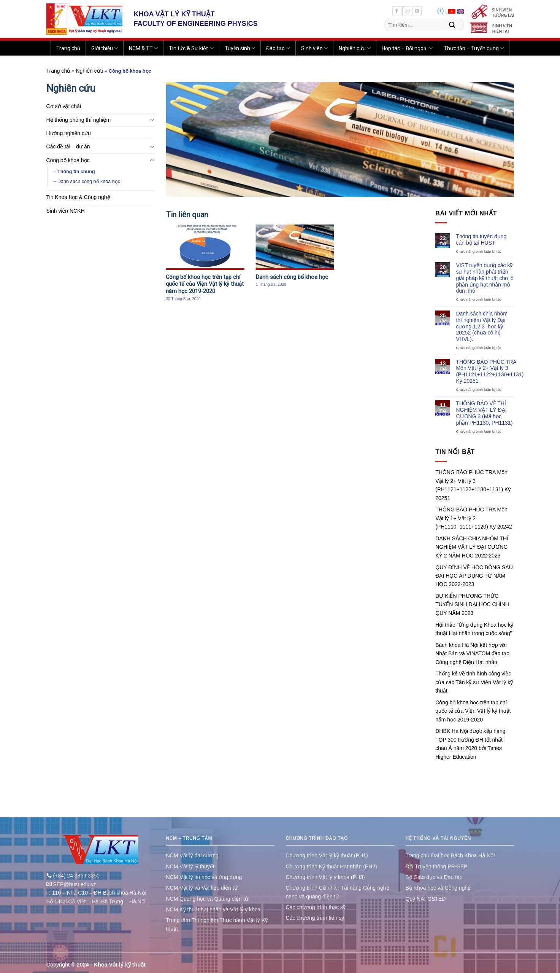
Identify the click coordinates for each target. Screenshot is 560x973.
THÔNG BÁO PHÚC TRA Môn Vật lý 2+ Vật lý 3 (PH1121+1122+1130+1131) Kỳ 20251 (490, 371)
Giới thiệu (105, 48)
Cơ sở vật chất (64, 106)
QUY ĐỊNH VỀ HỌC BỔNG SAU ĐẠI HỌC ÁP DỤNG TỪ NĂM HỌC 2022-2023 (474, 576)
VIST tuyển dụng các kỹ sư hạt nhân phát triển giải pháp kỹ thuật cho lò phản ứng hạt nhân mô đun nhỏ (485, 278)
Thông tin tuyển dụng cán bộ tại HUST (481, 240)
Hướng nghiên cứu (69, 133)
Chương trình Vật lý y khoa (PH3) (325, 877)
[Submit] (452, 25)
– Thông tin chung (74, 172)
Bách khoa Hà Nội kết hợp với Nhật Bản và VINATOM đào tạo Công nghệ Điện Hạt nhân (472, 654)
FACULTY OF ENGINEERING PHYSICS (196, 24)
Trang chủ (68, 48)
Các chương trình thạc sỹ (316, 907)
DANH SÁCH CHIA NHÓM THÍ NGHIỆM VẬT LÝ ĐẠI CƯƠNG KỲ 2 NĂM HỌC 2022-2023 (472, 547)
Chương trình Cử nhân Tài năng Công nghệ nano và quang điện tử (338, 892)
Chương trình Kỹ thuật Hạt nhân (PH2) (332, 866)
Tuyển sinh (240, 48)
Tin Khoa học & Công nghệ (78, 197)
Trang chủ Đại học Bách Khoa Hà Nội (450, 855)
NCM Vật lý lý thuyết (190, 866)
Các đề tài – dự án (68, 147)
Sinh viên (314, 48)
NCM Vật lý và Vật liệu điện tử (202, 888)
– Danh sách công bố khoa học (87, 182)
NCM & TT (143, 48)
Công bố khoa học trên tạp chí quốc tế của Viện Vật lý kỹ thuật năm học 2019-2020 (473, 711)
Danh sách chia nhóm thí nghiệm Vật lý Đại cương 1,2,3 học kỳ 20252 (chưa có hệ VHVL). (481, 326)
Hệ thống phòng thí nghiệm (79, 120)
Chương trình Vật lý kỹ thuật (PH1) (327, 855)
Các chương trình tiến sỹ (315, 918)
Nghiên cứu (355, 48)
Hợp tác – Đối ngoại (407, 48)
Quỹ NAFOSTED (426, 899)
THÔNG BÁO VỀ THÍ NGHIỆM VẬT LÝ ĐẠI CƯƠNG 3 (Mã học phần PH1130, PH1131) (484, 413)
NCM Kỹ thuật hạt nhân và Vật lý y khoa (213, 909)
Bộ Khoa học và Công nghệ (438, 888)
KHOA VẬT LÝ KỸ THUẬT (174, 14)
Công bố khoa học (68, 160)
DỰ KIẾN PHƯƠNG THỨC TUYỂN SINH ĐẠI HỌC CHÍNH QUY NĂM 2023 (472, 604)
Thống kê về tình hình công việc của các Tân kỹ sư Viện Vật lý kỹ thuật (474, 682)
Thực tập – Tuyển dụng (474, 48)
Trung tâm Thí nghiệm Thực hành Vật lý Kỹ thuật (217, 924)
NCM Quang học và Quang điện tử (207, 899)
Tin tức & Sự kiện (191, 48)
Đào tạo (278, 48)
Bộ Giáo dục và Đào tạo (434, 877)
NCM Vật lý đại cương (192, 855)
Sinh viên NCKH (66, 211)
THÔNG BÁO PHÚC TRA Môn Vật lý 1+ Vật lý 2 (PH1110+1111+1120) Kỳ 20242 (474, 518)
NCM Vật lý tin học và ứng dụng (204, 877)
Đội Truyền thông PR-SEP (437, 866)
